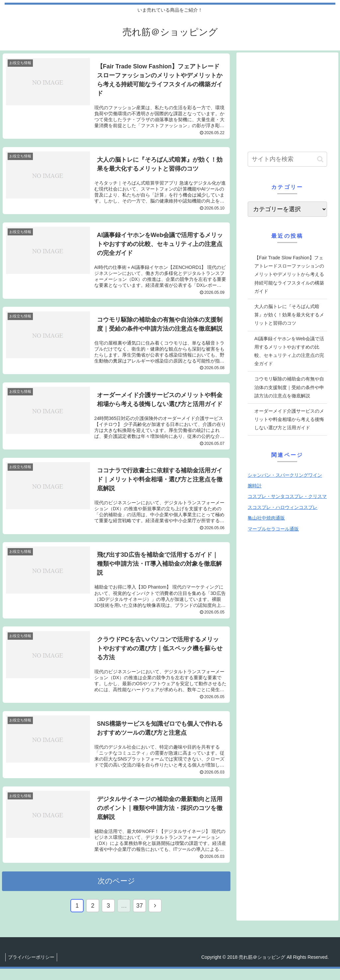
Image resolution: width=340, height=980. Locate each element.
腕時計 (255, 486)
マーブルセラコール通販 (273, 529)
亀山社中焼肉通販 (266, 518)
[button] (320, 159)
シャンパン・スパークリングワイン (285, 475)
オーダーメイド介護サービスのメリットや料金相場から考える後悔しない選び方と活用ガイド (289, 419)
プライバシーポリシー (32, 968)
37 (139, 917)
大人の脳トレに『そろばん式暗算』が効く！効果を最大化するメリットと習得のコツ (289, 315)
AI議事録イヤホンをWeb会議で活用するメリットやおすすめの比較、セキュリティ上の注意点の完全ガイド (289, 351)
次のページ (116, 892)
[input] (287, 159)
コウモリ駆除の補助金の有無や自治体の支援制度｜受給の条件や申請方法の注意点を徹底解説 (289, 387)
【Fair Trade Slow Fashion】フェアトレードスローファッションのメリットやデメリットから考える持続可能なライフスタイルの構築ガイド (289, 274)
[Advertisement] (287, 100)
